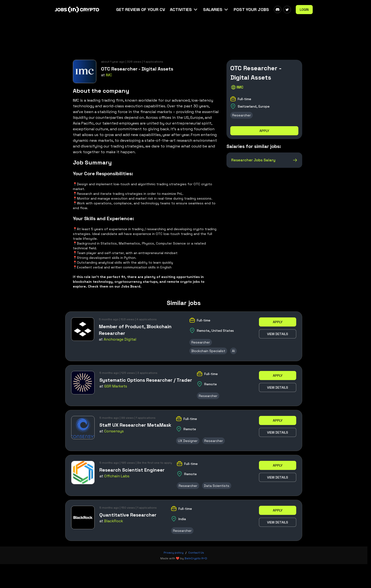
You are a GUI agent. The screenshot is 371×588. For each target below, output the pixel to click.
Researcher (242, 115)
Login (304, 10)
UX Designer (188, 441)
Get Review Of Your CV (141, 9)
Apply (264, 131)
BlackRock (114, 521)
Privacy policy (174, 553)
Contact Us (196, 553)
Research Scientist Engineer (132, 470)
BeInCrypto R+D (196, 558)
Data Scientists (217, 486)
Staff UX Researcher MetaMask (135, 425)
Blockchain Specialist (208, 351)
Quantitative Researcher (128, 515)
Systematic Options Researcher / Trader (146, 380)
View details (278, 334)
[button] (184, 10)
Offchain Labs (117, 476)
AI (233, 351)
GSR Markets (116, 386)
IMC (109, 75)
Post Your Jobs (251, 9)
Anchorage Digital (120, 339)
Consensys (114, 431)
